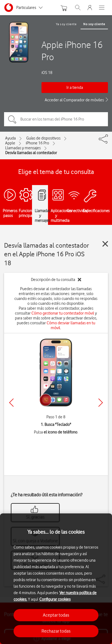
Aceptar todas (56, 615)
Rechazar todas (56, 631)
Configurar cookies (55, 599)
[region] (56, 579)
